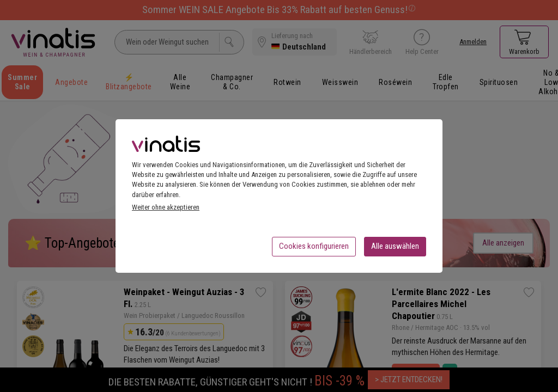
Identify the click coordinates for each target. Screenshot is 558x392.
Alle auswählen (395, 249)
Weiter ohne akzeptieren (166, 210)
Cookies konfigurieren (314, 249)
